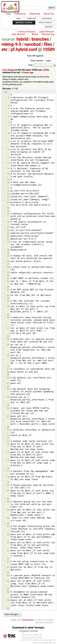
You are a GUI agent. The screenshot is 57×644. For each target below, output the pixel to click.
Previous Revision (27, 32)
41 (8, 278)
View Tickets (45, 23)
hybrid (22, 39)
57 (8, 369)
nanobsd (33, 44)
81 (8, 491)
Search (49, 27)
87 (8, 526)
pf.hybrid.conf (24, 49)
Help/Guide (35, 14)
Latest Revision (47, 32)
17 (8, 188)
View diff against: (41, 56)
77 (8, 471)
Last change (8, 70)
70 (8, 435)
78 (8, 477)
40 (8, 275)
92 (8, 562)
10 (8, 149)
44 (8, 290)
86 (8, 523)
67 (8, 416)
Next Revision (18, 34)
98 (8, 592)
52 (8, 336)
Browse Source (24, 23)
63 (8, 389)
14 (8, 174)
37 (8, 264)
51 (8, 328)
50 (8, 317)
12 (8, 163)
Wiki (18, 18)
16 (8, 183)
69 (8, 430)
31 (8, 239)
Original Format (29, 631)
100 (8, 608)
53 (8, 339)
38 (8, 267)
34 (8, 253)
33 (8, 250)
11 (8, 157)
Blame (35, 34)
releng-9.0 (11, 44)
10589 (49, 49)
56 (8, 366)
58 (8, 372)
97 (8, 589)
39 (8, 273)
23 (8, 208)
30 (8, 236)
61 (8, 383)
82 (8, 499)
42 (8, 281)
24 (8, 211)
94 (8, 573)
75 (8, 460)
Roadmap (47, 18)
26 (8, 222)
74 (8, 452)
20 (8, 197)
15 (8, 179)
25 (8, 214)
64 (8, 397)
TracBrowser (27, 620)
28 (8, 230)
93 (8, 567)
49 (8, 315)
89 (8, 543)
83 (8, 502)
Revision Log (48, 34)
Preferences (20, 14)
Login (8, 14)
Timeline (31, 18)
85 (8, 518)
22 (8, 202)
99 (8, 600)
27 (8, 227)
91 (8, 559)
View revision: (37, 61)
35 (8, 256)
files (48, 44)
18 (8, 191)
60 (8, 378)
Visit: (31, 65)
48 (8, 306)
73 (8, 444)
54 (8, 345)
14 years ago (27, 73)
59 (8, 375)
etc (5, 49)
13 (8, 168)
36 (8, 261)
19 (8, 194)
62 (8, 386)
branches (40, 39)
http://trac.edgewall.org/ (44, 643)
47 (8, 301)
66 (8, 408)
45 (8, 295)
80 (8, 485)
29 (8, 233)
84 (8, 510)
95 (8, 576)
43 (8, 287)
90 (8, 551)
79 (8, 482)
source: (9, 39)
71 (8, 438)
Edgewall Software (34, 637)
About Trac (49, 14)
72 (8, 441)
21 (8, 200)
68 (8, 427)
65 (8, 405)
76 (8, 468)
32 (8, 242)
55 (8, 355)
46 (8, 298)
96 (8, 581)
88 (8, 534)
